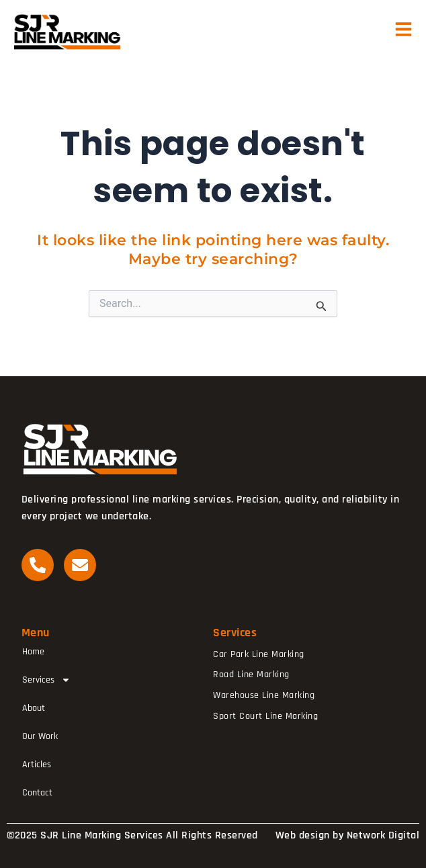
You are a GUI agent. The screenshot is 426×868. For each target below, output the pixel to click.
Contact (37, 793)
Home (33, 652)
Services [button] (46, 680)
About (34, 708)
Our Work (40, 736)
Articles (37, 765)
